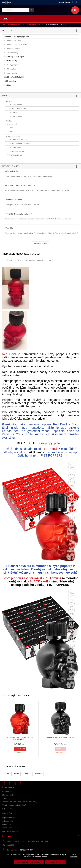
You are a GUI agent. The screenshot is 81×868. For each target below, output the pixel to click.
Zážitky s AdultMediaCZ (14, 77)
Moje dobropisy (8, 821)
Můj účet (7, 813)
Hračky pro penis (13, 65)
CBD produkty (10, 81)
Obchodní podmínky (10, 795)
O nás (4, 798)
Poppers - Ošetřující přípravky (17, 37)
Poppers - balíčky (13, 49)
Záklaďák (9, 228)
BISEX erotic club (16, 155)
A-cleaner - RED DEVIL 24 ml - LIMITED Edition (20, 738)
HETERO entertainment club (20, 143)
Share (16, 774)
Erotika (9, 101)
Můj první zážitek (12, 171)
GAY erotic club (15, 147)
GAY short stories (16, 104)
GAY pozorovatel (15, 116)
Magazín (6, 95)
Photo (11, 132)
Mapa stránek (7, 809)
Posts (11, 128)
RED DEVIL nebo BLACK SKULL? (20, 185)
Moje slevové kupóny (10, 831)
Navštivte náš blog (40, 244)
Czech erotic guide (15, 25)
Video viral (13, 124)
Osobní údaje (7, 828)
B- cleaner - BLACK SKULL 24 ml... (61, 737)
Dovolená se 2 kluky (13, 200)
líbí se (50, 260)
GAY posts (13, 112)
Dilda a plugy (11, 69)
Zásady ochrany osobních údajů (14, 805)
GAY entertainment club (31, 25)
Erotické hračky (11, 61)
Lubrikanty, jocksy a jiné (14, 57)
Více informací (74, 856)
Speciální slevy (12, 53)
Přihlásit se (79, 2)
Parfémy (8, 85)
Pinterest (38, 774)
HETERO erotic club (17, 151)
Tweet (6, 774)
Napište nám (75, 2)
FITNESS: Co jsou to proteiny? (18, 214)
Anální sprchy (12, 73)
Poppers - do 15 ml (14, 41)
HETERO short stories (17, 108)
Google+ (26, 774)
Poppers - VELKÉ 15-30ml (16, 45)
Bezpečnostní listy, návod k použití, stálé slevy (19, 802)
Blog (5, 25)
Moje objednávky (8, 818)
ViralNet (9, 121)
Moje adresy (7, 824)
